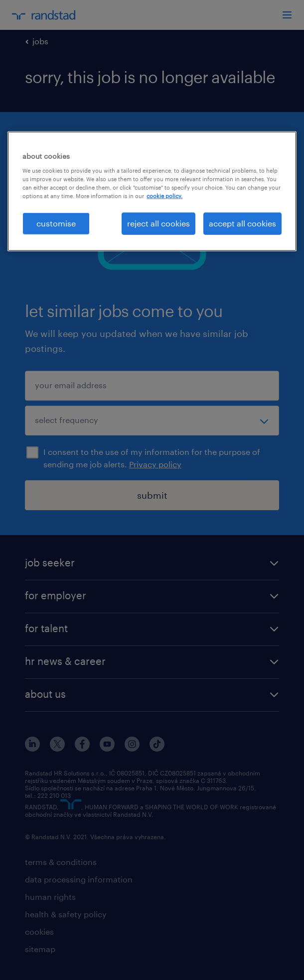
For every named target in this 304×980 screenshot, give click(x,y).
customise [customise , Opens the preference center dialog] (56, 223)
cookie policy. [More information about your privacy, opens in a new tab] (164, 196)
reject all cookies (158, 223)
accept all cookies (242, 223)
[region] (152, 191)
